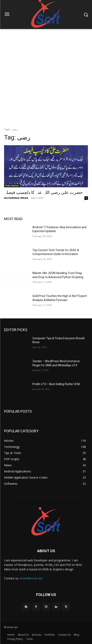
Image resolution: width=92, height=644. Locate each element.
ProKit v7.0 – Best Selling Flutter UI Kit (56, 384)
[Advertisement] (46, 77)
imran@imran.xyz (31, 578)
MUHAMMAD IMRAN (16, 198)
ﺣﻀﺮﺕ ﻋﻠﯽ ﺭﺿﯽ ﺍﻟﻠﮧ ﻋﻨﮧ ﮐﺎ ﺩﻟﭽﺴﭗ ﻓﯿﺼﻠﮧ (43, 192)
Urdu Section (12, 185)
